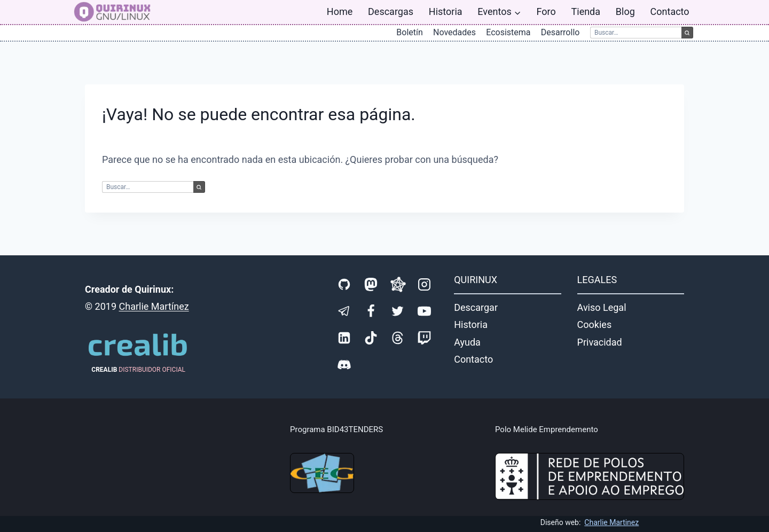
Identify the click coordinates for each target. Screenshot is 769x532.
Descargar (476, 307)
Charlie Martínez (154, 306)
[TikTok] (371, 338)
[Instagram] (425, 285)
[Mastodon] (371, 285)
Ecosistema (508, 32)
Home (340, 11)
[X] (398, 311)
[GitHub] (344, 285)
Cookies (595, 324)
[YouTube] (425, 311)
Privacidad (600, 342)
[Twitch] (425, 338)
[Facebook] (371, 311)
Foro (546, 11)
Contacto (670, 11)
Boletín (410, 32)
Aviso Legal (602, 307)
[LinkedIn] (344, 338)
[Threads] (398, 338)
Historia (446, 11)
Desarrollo (560, 32)
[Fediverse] (398, 285)
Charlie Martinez (611, 522)
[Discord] (344, 365)
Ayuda (467, 342)
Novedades (454, 32)
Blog (625, 11)
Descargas (391, 11)
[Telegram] (344, 311)
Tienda (586, 11)
